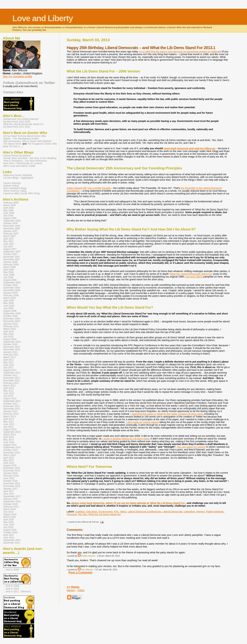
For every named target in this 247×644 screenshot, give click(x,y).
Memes (201, 512)
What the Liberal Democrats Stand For (191, 274)
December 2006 (12, 228)
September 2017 (12, 496)
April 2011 (9, 360)
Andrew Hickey (11, 186)
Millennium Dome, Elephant (18, 175)
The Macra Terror (12, 144)
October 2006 (10, 223)
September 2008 (12, 283)
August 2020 (10, 530)
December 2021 (12, 543)
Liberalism (190, 512)
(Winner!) (26, 591)
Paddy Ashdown (215, 512)
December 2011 (12, 380)
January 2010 (10, 324)
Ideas (123, 512)
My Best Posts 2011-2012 (17, 127)
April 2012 (9, 388)
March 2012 (9, 386)
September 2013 (12, 432)
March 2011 (9, 357)
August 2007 (10, 249)
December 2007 (12, 259)
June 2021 (9, 538)
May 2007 (8, 241)
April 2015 (9, 458)
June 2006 (9, 213)
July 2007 (8, 247)
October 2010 (10, 344)
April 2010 (9, 332)
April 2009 (9, 301)
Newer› (71, 590)
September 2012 (12, 401)
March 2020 (9, 517)
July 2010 (8, 337)
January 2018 (10, 499)
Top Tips (82, 514)
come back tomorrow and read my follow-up (189, 148)
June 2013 (9, 424)
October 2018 (10, 504)
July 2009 (8, 308)
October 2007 (10, 254)
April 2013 (9, 419)
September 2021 (12, 540)
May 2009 (8, 303)
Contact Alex (13, 92)
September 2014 (12, 447)
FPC (116, 512)
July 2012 (8, 396)
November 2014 (12, 453)
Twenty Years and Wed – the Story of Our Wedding (30, 158)
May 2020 (8, 522)
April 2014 (9, 437)
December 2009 (12, 321)
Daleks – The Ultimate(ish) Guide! (21, 139)
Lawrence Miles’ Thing (21, 193)
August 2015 (10, 465)
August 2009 (10, 311)
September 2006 (12, 221)
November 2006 (12, 226)
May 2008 (8, 272)
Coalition (80, 512)
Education (92, 512)
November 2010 (12, 347)
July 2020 (8, 527)
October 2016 (10, 481)
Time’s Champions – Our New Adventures (25, 161)
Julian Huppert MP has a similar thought (89, 188)
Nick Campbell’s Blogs (15, 188)
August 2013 (10, 429)
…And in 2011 (11, 591)
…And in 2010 (11, 589)
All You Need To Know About (25, 136)
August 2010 (10, 339)
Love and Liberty (43, 18)
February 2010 (11, 326)
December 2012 (12, 409)
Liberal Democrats (172, 512)
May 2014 (8, 440)
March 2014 (9, 435)
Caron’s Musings (12, 183)
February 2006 (11, 203)
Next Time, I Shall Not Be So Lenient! (23, 163)
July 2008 (8, 277)
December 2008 (12, 290)
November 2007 (12, 257)
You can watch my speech (191, 447)
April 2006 (9, 208)
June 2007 (9, 244)
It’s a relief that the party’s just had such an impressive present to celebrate (180, 52)
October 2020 (10, 532)
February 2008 (11, 265)
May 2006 (8, 210)
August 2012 (10, 399)
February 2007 (11, 234)
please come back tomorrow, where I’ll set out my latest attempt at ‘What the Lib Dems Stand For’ (128, 503)
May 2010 (8, 334)
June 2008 (9, 275)
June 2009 (9, 306)
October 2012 (10, 404)
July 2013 (8, 427)
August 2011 (10, 370)
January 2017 (10, 489)
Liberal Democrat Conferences (144, 512)
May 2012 (8, 391)
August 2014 (10, 445)
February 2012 (11, 383)
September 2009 (12, 313)
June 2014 (9, 442)
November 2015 (12, 468)
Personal (72, 514)
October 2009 (10, 316)
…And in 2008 (11, 570)
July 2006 (8, 216)
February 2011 (11, 355)
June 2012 (9, 393)
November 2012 (12, 406)
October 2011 (10, 375)
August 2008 (10, 280)
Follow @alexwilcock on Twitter (29, 83)
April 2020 (9, 520)
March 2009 (9, 298)
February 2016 (11, 476)
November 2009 (12, 319)
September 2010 (12, 342)
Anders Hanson (88, 556)
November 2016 (12, 484)
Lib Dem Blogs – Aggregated (18, 178)
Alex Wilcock (87, 570)
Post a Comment (80, 573)
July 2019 (8, 512)
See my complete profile (17, 77)
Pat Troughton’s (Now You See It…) (30, 145)
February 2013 (11, 414)
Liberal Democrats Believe (17, 156)
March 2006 (9, 205)
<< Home (73, 587)
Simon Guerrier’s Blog (15, 191)
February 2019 (11, 507)
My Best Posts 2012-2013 (17, 122)
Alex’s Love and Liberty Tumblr (19, 166)
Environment (106, 512)
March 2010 (9, 329)
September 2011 (12, 373)
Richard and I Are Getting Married (21, 119)
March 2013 (9, 417)
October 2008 (10, 285)
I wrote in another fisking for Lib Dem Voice (126, 439)
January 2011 (10, 352)
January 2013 (10, 411)
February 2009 (11, 295)
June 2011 (9, 365)
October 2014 (10, 450)
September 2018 (12, 502)
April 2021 (9, 535)
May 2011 (8, 362)
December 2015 (12, 471)
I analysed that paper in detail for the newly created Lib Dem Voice (167, 414)
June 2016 (9, 478)
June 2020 (9, 525)
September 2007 (12, 252)
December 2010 (12, 350)
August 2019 (10, 514)
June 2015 (9, 463)
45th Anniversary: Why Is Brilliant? (28, 141)
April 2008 (9, 270)
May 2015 (8, 460)
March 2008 (9, 267)
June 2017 (9, 494)
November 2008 (12, 288)
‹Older (81, 590)
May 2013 (8, 422)
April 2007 (9, 239)
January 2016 (10, 473)
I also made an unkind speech (142, 422)
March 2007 (9, 236)
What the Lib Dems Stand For (105, 514)
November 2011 (12, 378)
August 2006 (10, 218)
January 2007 (10, 231)
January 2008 (10, 262)
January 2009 (10, 293)
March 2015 (9, 455)
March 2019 (9, 509)
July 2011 (8, 368)
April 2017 (9, 491)
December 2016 (12, 486)
